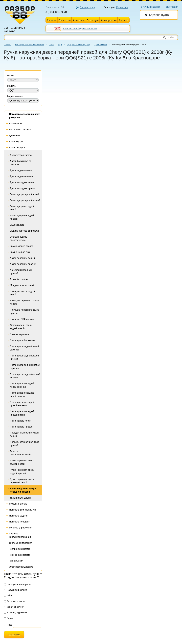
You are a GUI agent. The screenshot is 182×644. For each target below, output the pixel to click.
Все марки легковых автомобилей (30, 44)
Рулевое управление (20, 528)
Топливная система (20, 549)
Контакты (123, 20)
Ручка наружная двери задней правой (22, 472)
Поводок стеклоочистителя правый (24, 444)
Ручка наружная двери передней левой (22, 481)
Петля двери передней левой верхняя (22, 385)
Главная (7, 44)
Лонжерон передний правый (21, 272)
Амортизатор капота (21, 155)
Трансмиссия (16, 561)
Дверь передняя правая (23, 188)
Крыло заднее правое (22, 246)
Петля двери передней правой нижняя (22, 413)
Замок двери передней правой (22, 217)
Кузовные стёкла (18, 504)
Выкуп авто (64, 20)
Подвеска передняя (20, 522)
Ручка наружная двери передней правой (23, 490)
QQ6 (60, 44)
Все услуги (93, 20)
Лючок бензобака (19, 279)
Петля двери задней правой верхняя (25, 367)
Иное (8, 625)
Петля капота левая (21, 421)
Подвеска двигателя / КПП (23, 510)
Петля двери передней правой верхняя (22, 404)
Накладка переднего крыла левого (25, 302)
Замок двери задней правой (25, 200)
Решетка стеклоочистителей (20, 453)
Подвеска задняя (18, 516)
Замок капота (17, 225)
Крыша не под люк (20, 252)
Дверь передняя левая (22, 182)
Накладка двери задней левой (23, 293)
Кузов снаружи (101, 44)
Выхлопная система (20, 129)
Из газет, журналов (15, 612)
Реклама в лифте (15, 601)
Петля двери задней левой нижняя (24, 357)
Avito (8, 596)
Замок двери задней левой (24, 194)
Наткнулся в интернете (18, 584)
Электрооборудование (21, 567)
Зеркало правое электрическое (19, 238)
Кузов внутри (16, 141)
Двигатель (15, 135)
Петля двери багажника (23, 340)
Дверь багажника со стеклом (21, 163)
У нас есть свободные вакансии (80, 29)
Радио (9, 618)
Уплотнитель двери (20, 498)
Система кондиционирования (20, 535)
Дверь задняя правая (21, 176)
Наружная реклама (16, 590)
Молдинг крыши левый (22, 285)
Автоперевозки (109, 20)
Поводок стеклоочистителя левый (24, 434)
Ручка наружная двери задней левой (22, 462)
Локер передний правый (23, 264)
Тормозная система (20, 555)
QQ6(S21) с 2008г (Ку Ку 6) (78, 44)
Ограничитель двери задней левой (21, 327)
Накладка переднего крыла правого (25, 311)
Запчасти (51, 20)
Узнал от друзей (14, 607)
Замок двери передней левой (22, 208)
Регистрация (171, 7)
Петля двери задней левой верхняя (24, 348)
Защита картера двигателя (24, 231)
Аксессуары (15, 124)
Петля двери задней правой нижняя (25, 376)
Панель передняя (19, 334)
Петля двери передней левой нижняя (22, 394)
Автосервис (79, 20)
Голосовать (14, 635)
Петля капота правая (21, 427)
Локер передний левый (22, 258)
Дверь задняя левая (21, 170)
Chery (51, 44)
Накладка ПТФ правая (22, 319)
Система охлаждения (21, 543)
